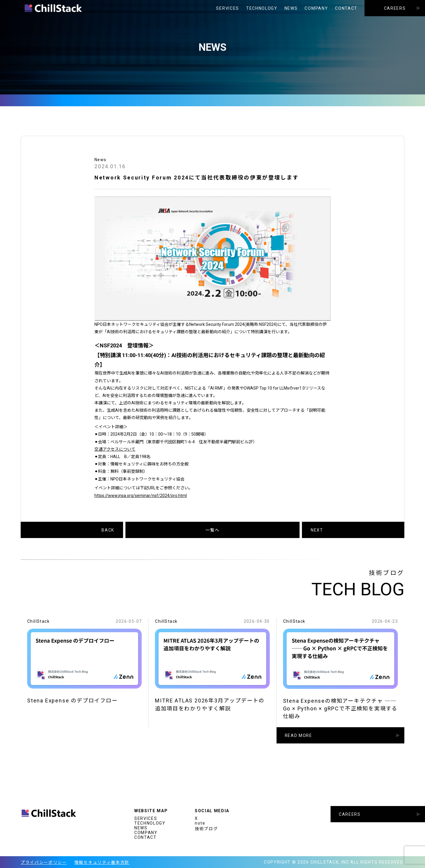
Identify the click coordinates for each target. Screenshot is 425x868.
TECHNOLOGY (262, 8)
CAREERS (395, 8)
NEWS (291, 8)
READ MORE (299, 741)
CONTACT (346, 8)
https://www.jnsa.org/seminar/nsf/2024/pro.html (141, 496)
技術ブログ (206, 829)
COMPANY (316, 8)
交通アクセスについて (115, 449)
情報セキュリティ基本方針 (102, 862)
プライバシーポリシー (44, 862)
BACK (108, 530)
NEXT (317, 530)
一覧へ (212, 530)
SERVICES (227, 8)
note (200, 823)
